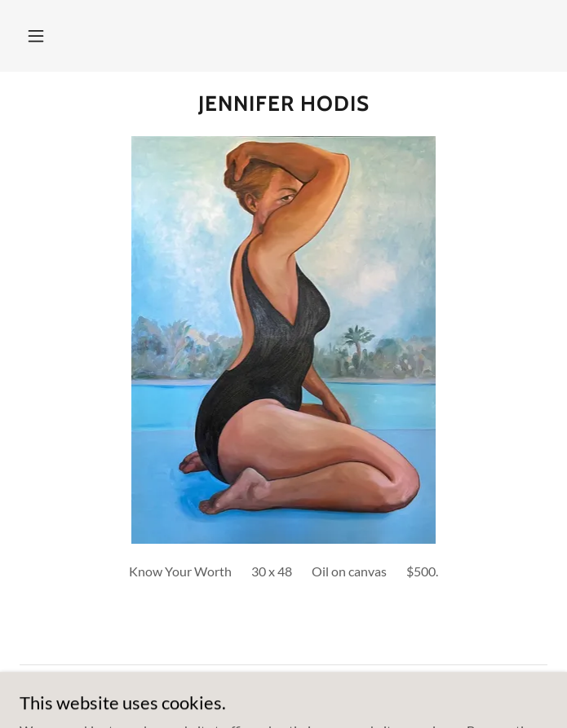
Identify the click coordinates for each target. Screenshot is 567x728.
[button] (36, 36)
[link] (283, 104)
